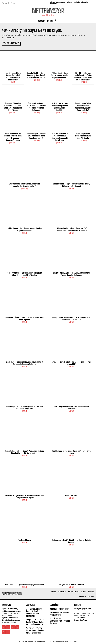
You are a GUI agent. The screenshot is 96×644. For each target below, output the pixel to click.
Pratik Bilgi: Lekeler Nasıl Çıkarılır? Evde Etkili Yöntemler (83, 135)
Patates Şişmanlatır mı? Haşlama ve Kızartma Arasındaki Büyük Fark (60, 137)
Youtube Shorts (25, 540)
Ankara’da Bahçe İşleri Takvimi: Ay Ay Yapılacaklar (25, 584)
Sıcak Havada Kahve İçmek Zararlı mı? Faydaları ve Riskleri (71, 452)
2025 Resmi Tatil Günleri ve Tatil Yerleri (59, 613)
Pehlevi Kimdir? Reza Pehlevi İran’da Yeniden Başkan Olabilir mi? (60, 75)
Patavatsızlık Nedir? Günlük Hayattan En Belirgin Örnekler (71, 541)
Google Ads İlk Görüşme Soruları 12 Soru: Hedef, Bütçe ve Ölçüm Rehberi (36, 75)
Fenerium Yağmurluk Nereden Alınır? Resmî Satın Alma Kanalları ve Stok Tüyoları (13, 106)
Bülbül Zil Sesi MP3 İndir (59, 609)
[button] (56, 20)
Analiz (13, 82)
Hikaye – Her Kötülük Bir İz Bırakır (71, 584)
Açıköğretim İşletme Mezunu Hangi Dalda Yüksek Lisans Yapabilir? (60, 106)
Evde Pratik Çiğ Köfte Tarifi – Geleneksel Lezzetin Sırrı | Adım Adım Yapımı (25, 496)
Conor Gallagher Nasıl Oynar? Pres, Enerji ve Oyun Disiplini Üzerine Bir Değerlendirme (25, 452)
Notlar (36, 80)
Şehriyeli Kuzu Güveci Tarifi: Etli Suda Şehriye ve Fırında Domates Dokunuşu (36, 106)
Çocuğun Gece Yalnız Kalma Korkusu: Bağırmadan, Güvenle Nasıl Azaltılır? (83, 106)
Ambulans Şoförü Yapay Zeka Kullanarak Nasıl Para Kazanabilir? (36, 135)
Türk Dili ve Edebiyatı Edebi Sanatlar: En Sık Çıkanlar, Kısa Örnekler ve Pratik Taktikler (83, 76)
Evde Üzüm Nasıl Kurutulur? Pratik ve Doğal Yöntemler (60, 620)
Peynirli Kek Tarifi (71, 495)
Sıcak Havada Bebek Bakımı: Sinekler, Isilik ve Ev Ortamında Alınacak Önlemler (13, 137)
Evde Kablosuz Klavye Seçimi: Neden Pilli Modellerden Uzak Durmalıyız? (13, 76)
